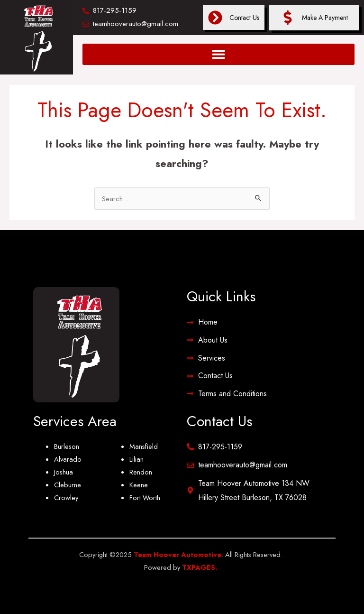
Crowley (66, 498)
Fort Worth (145, 498)
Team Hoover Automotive (177, 554)
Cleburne (68, 485)
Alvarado (68, 459)
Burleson (67, 446)
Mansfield (144, 446)
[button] (218, 54)
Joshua (64, 472)
